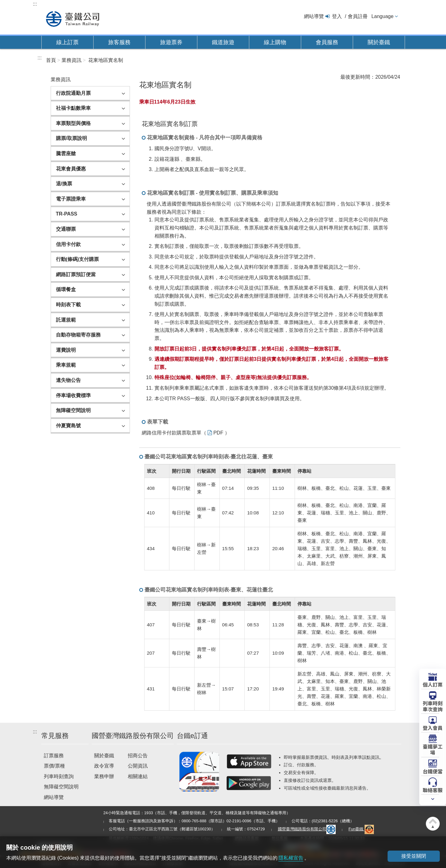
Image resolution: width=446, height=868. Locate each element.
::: (35, 4)
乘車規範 (66, 365)
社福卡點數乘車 (73, 108)
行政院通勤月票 (73, 93)
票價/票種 (54, 766)
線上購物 (275, 42)
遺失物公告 (68, 380)
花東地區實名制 (106, 60)
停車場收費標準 (73, 395)
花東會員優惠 (71, 169)
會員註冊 (358, 16)
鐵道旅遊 (223, 42)
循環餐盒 (66, 289)
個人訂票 (433, 684)
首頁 (51, 60)
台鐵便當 (433, 771)
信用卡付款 (68, 244)
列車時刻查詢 (59, 776)
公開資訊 (138, 766)
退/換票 (64, 184)
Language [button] (382, 16)
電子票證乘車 (71, 199)
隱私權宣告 (291, 858)
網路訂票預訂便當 (76, 274)
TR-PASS (67, 214)
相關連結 (138, 776)
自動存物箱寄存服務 (78, 335)
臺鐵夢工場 (433, 749)
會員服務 (327, 42)
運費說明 (66, 350)
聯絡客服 (433, 790)
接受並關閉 (413, 856)
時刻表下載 (68, 305)
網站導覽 (314, 16)
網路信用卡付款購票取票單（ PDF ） (186, 433)
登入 (337, 16)
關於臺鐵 (379, 42)
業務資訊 (71, 60)
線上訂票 (67, 42)
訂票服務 (54, 756)
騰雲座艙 (66, 153)
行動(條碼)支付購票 (78, 259)
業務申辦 (104, 776)
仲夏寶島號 (68, 426)
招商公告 (138, 756)
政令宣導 (104, 766)
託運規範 (66, 320)
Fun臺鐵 (361, 829)
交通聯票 (66, 229)
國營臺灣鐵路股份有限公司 (307, 829)
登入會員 (433, 727)
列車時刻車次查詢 (433, 706)
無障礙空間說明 (73, 410)
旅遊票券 (171, 42)
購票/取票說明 (71, 138)
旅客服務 (119, 42)
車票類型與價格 (73, 123)
